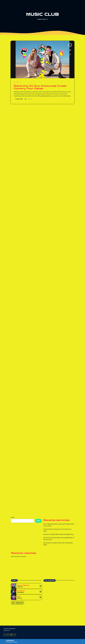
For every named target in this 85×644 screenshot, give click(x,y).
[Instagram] (11, 635)
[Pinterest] (8, 635)
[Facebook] (15, 635)
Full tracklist (18, 603)
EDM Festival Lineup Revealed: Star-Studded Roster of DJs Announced (59, 539)
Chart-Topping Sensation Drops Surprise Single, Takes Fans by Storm (59, 525)
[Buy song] (40, 586)
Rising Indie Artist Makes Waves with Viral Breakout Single (58, 544)
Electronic (17, 83)
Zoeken (13, 517)
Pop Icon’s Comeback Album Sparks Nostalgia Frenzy (58, 535)
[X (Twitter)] (5, 635)
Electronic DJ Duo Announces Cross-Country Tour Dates (40, 87)
